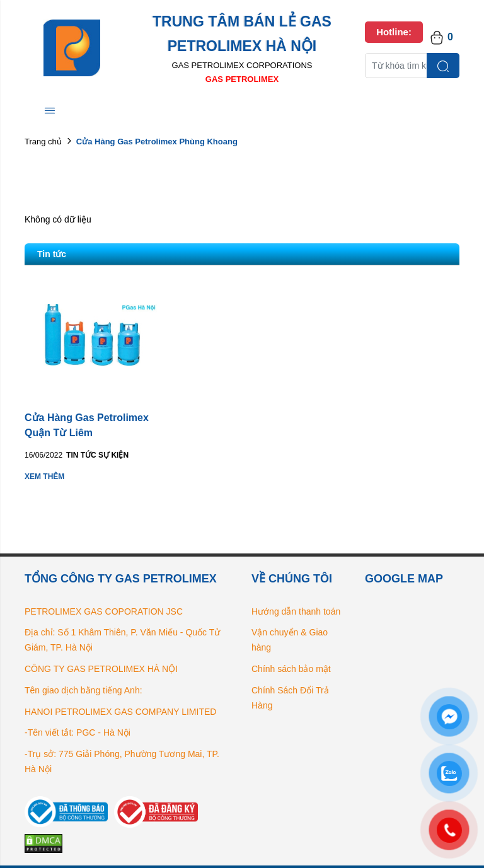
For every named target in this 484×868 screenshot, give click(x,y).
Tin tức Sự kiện (97, 455)
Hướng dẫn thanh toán (296, 611)
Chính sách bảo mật (291, 669)
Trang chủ (43, 142)
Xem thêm (44, 477)
